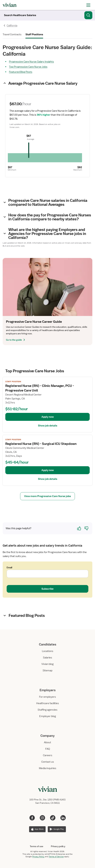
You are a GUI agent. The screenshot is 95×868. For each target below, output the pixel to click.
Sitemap (47, 671)
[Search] (20, 15)
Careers (48, 755)
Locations (48, 651)
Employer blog (48, 716)
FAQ (48, 749)
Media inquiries (48, 768)
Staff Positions (34, 34)
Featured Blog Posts (21, 72)
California (12, 26)
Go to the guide (16, 340)
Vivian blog (47, 664)
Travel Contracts (12, 34)
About (47, 742)
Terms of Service (56, 857)
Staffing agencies (47, 710)
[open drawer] (88, 5)
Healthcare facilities (48, 703)
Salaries (47, 658)
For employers (47, 697)
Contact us (48, 762)
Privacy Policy (38, 857)
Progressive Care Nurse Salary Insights (31, 62)
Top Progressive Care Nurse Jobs (28, 67)
